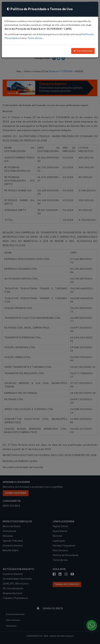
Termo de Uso (35, 38)
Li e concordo (83, 51)
